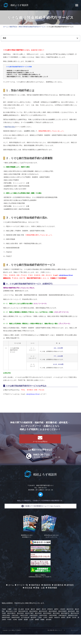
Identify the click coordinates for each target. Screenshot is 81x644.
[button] (77, 5)
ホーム (6, 27)
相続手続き (13, 27)
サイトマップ (74, 630)
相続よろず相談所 (19, 5)
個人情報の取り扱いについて (55, 630)
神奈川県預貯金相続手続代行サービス (32, 27)
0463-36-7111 (41, 455)
